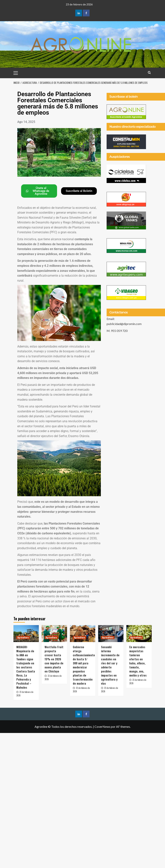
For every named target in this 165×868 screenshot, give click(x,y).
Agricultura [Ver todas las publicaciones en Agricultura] (23, 637)
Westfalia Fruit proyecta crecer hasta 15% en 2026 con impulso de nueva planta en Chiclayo (54, 659)
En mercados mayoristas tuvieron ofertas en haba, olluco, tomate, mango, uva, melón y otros (138, 661)
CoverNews (102, 727)
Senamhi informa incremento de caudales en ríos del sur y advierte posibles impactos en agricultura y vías (110, 665)
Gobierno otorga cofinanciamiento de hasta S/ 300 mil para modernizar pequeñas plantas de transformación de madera (84, 665)
